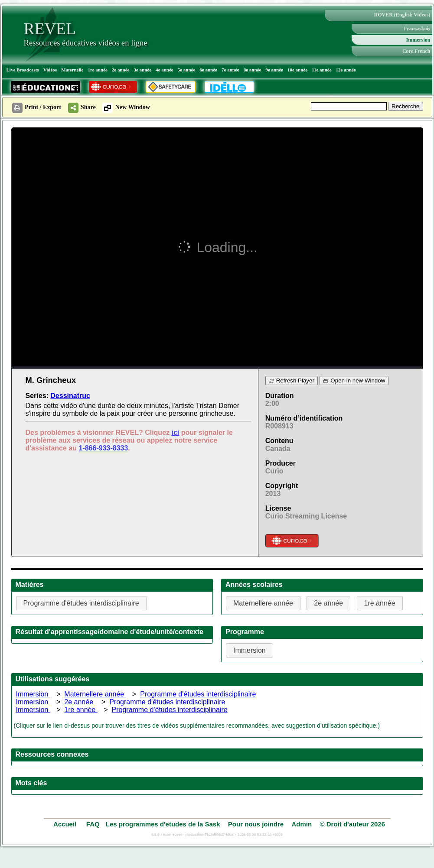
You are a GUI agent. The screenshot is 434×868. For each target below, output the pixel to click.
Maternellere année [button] (263, 603)
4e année (165, 70)
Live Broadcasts (23, 70)
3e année (142, 70)
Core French (416, 51)
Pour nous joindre (256, 824)
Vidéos (50, 70)
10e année (297, 70)
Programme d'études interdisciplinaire (198, 694)
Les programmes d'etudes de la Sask (163, 824)
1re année (97, 70)
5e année (187, 70)
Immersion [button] (250, 650)
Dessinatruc (70, 396)
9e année (274, 70)
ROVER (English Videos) (402, 15)
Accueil (66, 824)
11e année (322, 70)
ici (175, 432)
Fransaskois (417, 29)
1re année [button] (380, 603)
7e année (230, 70)
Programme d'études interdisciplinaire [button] (81, 603)
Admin (302, 824)
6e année (208, 70)
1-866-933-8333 (103, 448)
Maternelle (72, 70)
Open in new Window (354, 381)
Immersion (418, 40)
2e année (121, 70)
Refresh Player (292, 381)
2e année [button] (328, 603)
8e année (253, 70)
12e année (346, 70)
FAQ (93, 824)
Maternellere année (95, 694)
